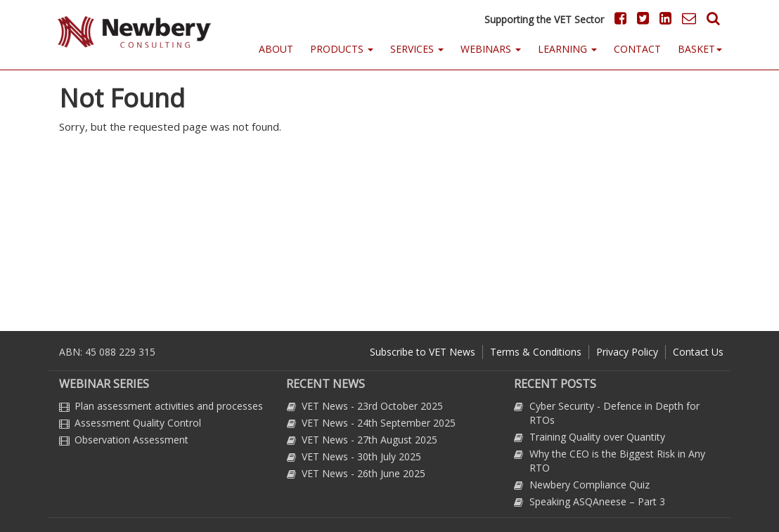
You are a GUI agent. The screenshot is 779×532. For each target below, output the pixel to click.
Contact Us (698, 352)
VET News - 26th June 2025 (363, 473)
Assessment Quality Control (138, 423)
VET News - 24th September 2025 (379, 423)
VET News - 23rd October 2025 (372, 406)
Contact (637, 49)
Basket (700, 49)
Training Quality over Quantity (597, 437)
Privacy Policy (627, 352)
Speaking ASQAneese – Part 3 (597, 501)
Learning (567, 49)
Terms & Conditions (536, 352)
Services (417, 49)
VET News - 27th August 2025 (369, 440)
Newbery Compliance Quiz (590, 485)
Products (342, 49)
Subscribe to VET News (423, 352)
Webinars (491, 49)
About (276, 49)
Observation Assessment (131, 440)
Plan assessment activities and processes (169, 406)
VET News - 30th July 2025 (361, 456)
